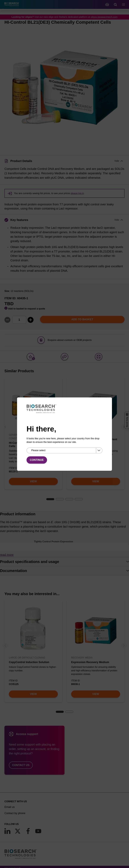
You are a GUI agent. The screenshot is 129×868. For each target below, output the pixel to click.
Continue (37, 460)
